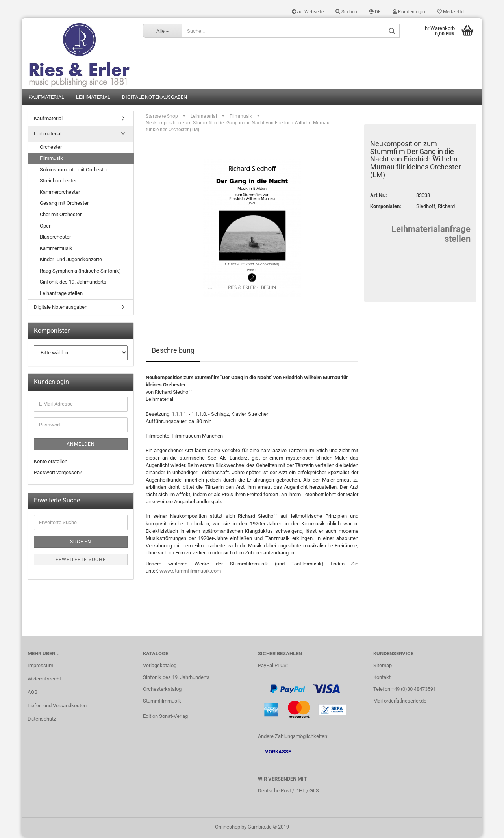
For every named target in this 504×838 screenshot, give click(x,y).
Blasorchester (55, 238)
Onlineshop (228, 828)
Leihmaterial (93, 97)
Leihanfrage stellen (61, 294)
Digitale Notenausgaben (155, 97)
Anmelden (81, 445)
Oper (45, 226)
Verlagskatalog (160, 666)
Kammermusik (56, 249)
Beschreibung (173, 351)
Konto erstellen (51, 462)
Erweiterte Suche (81, 560)
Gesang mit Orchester (64, 204)
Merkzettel (451, 12)
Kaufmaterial (46, 97)
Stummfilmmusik (162, 702)
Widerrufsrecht (44, 679)
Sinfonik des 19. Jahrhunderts (73, 283)
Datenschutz (42, 720)
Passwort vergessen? (58, 473)
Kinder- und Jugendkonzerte (71, 260)
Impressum (40, 666)
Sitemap (383, 666)
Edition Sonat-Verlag (165, 717)
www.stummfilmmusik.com (190, 572)
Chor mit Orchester (61, 215)
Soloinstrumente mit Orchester (74, 170)
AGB (32, 693)
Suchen (346, 12)
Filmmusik (51, 159)
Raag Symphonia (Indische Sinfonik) (80, 272)
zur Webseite (308, 12)
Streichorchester (58, 181)
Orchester (51, 147)
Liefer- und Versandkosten (57, 706)
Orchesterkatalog (162, 690)
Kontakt (382, 678)
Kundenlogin (409, 12)
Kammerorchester (60, 193)
